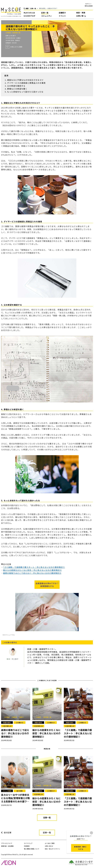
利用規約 (27, 846)
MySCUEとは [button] (29, 13)
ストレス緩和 (7, 791)
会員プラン (81, 839)
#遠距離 (15, 717)
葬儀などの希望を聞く (17, 89)
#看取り (21, 717)
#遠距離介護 (16, 33)
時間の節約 (7, 723)
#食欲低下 (28, 785)
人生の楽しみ (7, 726)
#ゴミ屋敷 (78, 717)
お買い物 (81, 16)
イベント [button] (62, 16)
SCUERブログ (30, 16)
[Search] (66, 9)
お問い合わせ (49, 846)
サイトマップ (28, 843)
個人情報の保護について (32, 849)
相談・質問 (81, 13)
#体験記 (9, 33)
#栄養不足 (20, 785)
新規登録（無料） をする (81, 848)
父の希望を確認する (16, 86)
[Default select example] (35, 8)
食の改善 (20, 791)
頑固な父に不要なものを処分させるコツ (25, 80)
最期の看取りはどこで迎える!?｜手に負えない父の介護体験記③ (32, 573)
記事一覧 (45, 13)
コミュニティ (47, 16)
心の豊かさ (20, 723)
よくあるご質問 (50, 843)
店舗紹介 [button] (62, 13)
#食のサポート (10, 785)
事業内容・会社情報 (7, 846)
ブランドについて (7, 843)
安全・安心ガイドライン (52, 849)
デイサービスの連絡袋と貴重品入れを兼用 (26, 83)
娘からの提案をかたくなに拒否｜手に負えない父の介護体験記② (32, 570)
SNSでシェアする (9, 635)
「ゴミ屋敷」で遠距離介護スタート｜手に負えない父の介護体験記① (34, 567)
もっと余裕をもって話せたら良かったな (25, 92)
